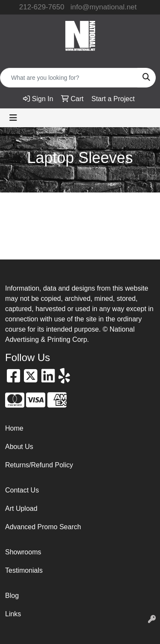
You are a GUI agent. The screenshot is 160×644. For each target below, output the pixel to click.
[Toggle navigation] (13, 118)
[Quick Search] (69, 78)
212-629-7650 (42, 7)
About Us (19, 447)
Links (13, 614)
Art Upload (21, 508)
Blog (12, 596)
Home (14, 428)
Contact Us (22, 490)
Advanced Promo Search (43, 527)
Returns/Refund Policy (39, 465)
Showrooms (23, 552)
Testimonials (24, 570)
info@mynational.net (103, 7)
